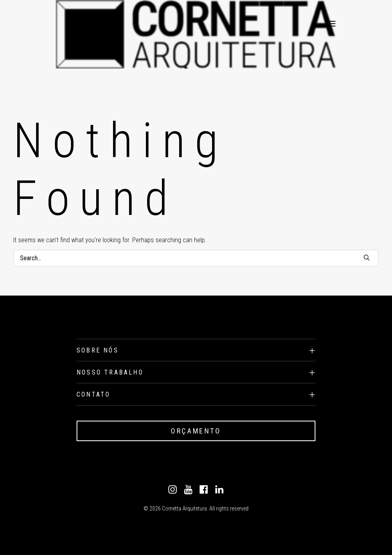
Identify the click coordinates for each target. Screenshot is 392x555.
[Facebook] (204, 492)
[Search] (196, 258)
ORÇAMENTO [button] (196, 431)
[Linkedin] (219, 492)
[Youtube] (188, 492)
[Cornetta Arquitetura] (77, 24)
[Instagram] (173, 492)
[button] (331, 24)
